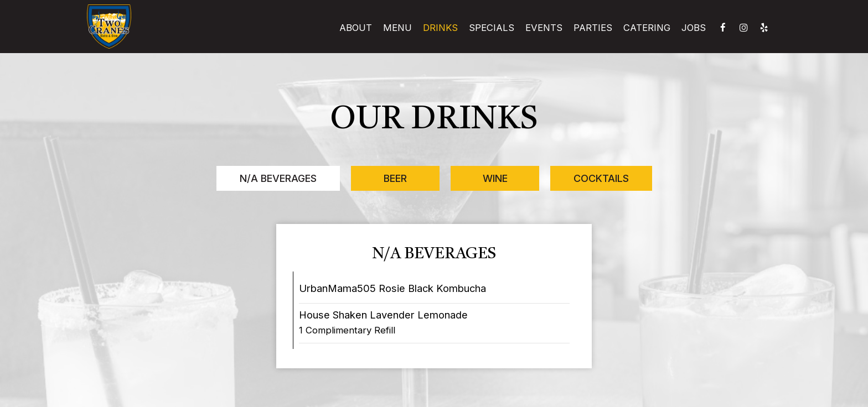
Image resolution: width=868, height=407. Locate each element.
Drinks (440, 28)
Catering (647, 28)
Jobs (694, 28)
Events (544, 28)
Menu (397, 28)
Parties (593, 28)
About (356, 28)
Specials (492, 28)
